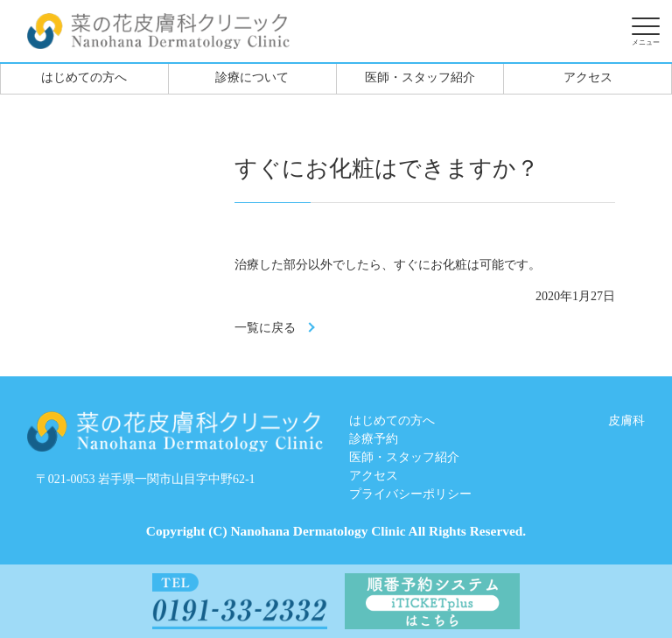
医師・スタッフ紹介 (420, 77)
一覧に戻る (265, 328)
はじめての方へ (84, 77)
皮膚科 (626, 421)
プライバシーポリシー (410, 494)
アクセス (588, 77)
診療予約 (374, 439)
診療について (252, 77)
